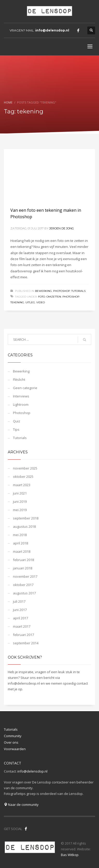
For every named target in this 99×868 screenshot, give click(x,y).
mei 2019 (20, 510)
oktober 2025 (23, 477)
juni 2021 (20, 493)
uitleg (30, 302)
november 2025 (25, 468)
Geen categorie (25, 388)
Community (13, 736)
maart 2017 (22, 626)
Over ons (11, 742)
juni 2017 (20, 610)
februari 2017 (23, 635)
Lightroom (21, 404)
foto (42, 297)
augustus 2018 (24, 526)
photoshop (71, 297)
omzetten (54, 297)
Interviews (21, 396)
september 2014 (26, 643)
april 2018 (20, 543)
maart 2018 (22, 551)
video (41, 302)
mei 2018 (20, 535)
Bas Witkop (70, 855)
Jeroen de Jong (62, 228)
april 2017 (20, 618)
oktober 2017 (23, 585)
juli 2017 (19, 601)
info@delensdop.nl (52, 30)
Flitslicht (19, 380)
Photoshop (62, 291)
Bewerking (43, 291)
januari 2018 (23, 568)
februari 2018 (23, 560)
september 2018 (26, 518)
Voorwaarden (15, 749)
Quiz (17, 421)
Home (8, 102)
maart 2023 (22, 485)
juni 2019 (20, 501)
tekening (17, 302)
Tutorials (78, 291)
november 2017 (25, 576)
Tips (16, 429)
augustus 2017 (24, 593)
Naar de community (21, 805)
